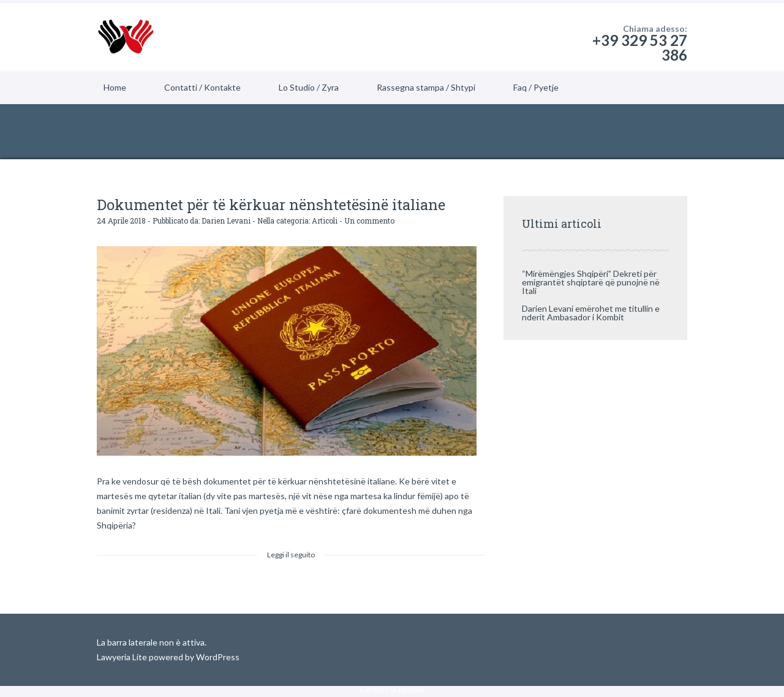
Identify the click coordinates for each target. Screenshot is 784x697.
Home (115, 87)
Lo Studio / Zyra (309, 87)
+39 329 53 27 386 (640, 47)
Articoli (325, 220)
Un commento (369, 220)
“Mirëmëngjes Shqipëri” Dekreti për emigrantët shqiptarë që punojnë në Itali (591, 282)
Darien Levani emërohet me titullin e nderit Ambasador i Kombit (591, 313)
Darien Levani (226, 220)
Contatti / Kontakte (202, 87)
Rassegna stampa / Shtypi (426, 87)
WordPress (217, 657)
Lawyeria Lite (123, 657)
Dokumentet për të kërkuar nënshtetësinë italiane (271, 205)
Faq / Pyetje (536, 87)
